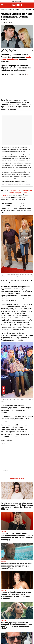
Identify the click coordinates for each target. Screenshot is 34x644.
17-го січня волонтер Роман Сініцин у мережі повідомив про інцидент (17, 193)
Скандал (11, 10)
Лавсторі (28, 10)
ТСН (28, 74)
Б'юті (22, 10)
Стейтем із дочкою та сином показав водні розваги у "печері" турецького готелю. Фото (16, 566)
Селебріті (4, 10)
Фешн (17, 10)
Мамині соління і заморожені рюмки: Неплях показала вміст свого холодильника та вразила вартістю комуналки (16, 595)
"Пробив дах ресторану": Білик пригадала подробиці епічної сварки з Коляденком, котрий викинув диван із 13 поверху (17, 537)
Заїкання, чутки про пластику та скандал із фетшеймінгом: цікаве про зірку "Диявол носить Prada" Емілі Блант (17, 626)
